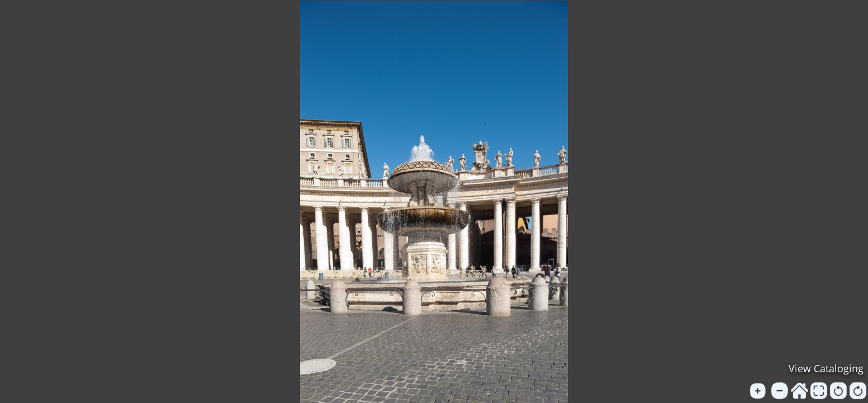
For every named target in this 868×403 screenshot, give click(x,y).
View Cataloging (826, 368)
